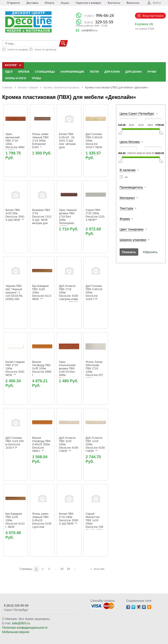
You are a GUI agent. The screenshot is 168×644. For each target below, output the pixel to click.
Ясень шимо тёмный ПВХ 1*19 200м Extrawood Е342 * (41, 141)
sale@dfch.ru (89, 30)
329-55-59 (99, 22)
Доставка (32, 3)
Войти (157, 3)
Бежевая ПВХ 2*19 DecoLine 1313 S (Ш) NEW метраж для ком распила (42, 218)
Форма (125, 219)
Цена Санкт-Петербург (137, 113)
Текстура (126, 208)
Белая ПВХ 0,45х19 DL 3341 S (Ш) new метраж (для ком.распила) (68, 142)
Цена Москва (130, 142)
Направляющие (72, 72)
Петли (94, 72)
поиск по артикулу (45, 49)
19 (68, 569)
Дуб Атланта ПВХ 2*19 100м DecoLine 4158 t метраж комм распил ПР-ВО (69, 294)
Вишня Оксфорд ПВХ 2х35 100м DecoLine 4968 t (42, 368)
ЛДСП (9, 72)
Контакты (114, 3)
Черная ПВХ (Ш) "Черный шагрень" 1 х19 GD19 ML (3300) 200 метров (15, 294)
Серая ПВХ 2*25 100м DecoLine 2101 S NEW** (95, 215)
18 (62, 569)
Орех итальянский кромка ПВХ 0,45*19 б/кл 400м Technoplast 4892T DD (67, 372)
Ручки (152, 72)
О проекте (13, 3)
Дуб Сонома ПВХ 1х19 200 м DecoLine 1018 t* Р (15, 443)
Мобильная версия (16, 632)
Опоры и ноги (16, 78)
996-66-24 (99, 15)
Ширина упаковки (133, 240)
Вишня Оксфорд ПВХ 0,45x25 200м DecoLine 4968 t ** (42, 444)
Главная (7, 88)
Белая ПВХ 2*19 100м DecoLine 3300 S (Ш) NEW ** (69, 519)
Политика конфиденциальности (25, 628)
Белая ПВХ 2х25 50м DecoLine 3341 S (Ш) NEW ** (15, 215)
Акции (65, 3)
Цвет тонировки (132, 229)
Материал (127, 198)
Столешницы (45, 72)
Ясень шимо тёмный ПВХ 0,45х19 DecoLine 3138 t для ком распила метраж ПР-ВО (42, 524)
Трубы (36, 78)
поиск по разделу (18, 49)
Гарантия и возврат (88, 3)
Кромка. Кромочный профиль (61, 88)
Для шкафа (134, 72)
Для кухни (112, 72)
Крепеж (24, 72)
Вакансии (133, 3)
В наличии (128, 170)
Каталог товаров (28, 88)
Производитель (131, 187)
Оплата (50, 3)
